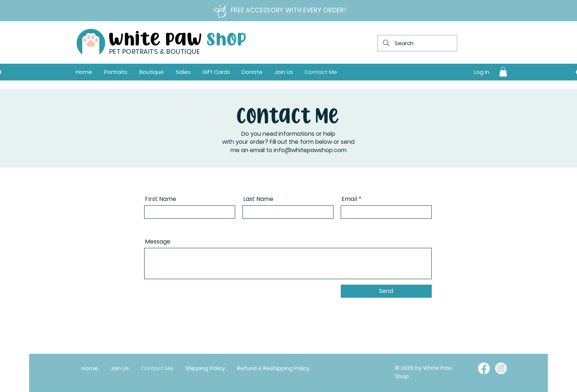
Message (158, 242)
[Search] (417, 43)
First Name (161, 199)
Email (349, 199)
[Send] (386, 291)
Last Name (258, 199)
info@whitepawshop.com (310, 150)
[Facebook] (484, 368)
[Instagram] (501, 368)
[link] (503, 72)
